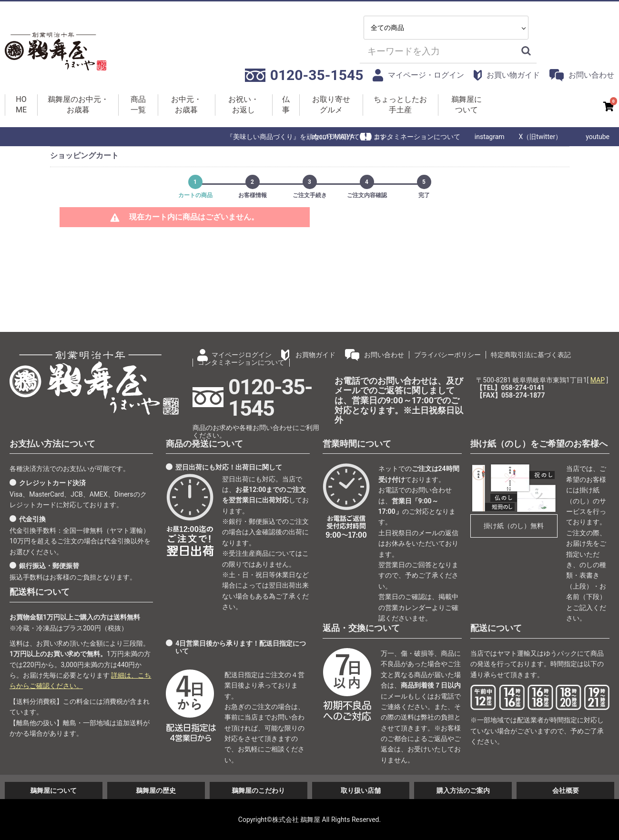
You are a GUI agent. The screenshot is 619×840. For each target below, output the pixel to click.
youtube (598, 137)
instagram (490, 137)
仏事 (286, 105)
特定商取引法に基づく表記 (531, 355)
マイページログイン (242, 355)
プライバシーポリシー (447, 355)
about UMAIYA (333, 137)
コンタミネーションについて (417, 137)
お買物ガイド (315, 355)
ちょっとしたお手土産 (400, 105)
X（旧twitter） (541, 137)
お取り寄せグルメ (331, 105)
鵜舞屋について (467, 105)
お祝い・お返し (244, 105)
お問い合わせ (582, 75)
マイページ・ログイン (418, 75)
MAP (598, 380)
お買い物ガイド (507, 75)
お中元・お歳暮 (186, 105)
